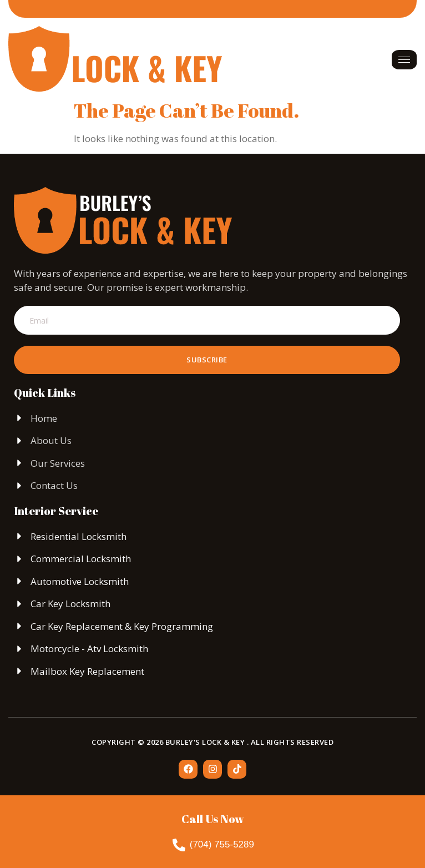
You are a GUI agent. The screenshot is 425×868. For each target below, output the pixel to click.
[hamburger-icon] (404, 60)
